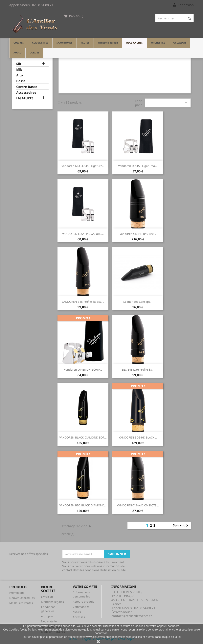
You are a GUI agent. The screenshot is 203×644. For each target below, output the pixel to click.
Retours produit (83, 602)
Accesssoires (26, 93)
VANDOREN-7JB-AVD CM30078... (138, 505)
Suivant (181, 526)
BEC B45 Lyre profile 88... (138, 370)
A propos (47, 616)
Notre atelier (49, 621)
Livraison (47, 597)
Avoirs (77, 612)
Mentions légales (52, 602)
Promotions (17, 593)
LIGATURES (25, 98)
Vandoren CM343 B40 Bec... (138, 234)
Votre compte (85, 587)
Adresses (79, 617)
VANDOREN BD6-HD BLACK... (138, 437)
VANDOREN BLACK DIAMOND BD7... (83, 437)
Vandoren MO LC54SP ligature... (83, 166)
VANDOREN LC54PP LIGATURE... (83, 234)
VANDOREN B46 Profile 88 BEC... (83, 302)
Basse (21, 81)
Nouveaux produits (22, 598)
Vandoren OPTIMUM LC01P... (83, 370)
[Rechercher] (174, 18)
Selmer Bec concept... (138, 302)
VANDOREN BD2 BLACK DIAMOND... (83, 505)
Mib (19, 70)
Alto (20, 75)
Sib (19, 64)
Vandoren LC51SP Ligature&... (138, 166)
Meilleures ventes (21, 603)
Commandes (81, 607)
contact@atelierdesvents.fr (132, 616)
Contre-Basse (27, 87)
